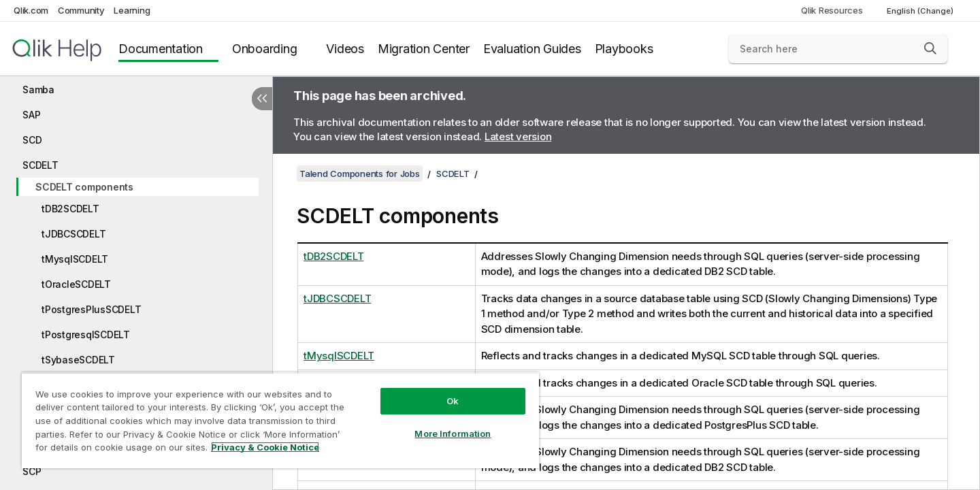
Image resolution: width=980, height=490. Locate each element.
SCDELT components (84, 187)
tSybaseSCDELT (78, 360)
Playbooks (624, 49)
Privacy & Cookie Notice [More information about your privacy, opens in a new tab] (265, 447)
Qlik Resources (832, 10)
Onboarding (265, 49)
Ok (453, 401)
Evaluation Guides (532, 49)
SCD (32, 140)
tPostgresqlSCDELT (86, 334)
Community (81, 10)
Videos (345, 49)
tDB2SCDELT (70, 209)
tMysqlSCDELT (75, 259)
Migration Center (424, 49)
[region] (280, 420)
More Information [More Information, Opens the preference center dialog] (453, 434)
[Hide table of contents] (262, 99)
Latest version (518, 136)
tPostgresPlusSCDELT (91, 309)
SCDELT (40, 165)
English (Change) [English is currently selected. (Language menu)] (921, 11)
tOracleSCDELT (76, 284)
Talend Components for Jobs (360, 174)
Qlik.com (31, 10)
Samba (38, 89)
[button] (930, 48)
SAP (31, 115)
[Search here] (838, 49)
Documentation (161, 49)
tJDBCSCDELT (73, 234)
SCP (32, 471)
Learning (132, 10)
